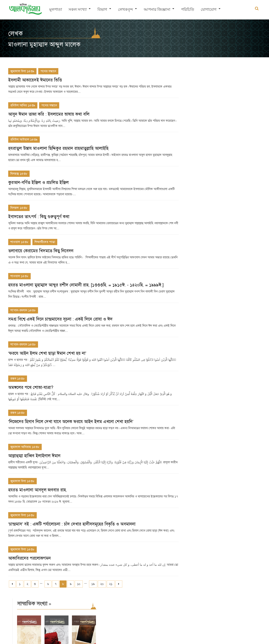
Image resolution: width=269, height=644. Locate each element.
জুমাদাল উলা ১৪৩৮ (22, 481)
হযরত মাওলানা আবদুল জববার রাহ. (38, 490)
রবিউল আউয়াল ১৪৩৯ (24, 139)
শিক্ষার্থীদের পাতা (45, 242)
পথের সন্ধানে (48, 71)
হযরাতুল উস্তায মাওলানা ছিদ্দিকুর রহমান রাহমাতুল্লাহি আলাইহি (58, 148)
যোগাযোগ (209, 10)
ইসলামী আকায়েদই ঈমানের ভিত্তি (35, 80)
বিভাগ (102, 10)
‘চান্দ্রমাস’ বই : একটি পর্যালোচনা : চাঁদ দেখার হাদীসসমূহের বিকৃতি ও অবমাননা (72, 524)
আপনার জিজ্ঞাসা (157, 10)
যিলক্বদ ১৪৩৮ (19, 208)
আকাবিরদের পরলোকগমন (29, 558)
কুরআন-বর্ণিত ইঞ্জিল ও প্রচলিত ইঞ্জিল (38, 183)
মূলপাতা (56, 10)
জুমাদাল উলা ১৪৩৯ (22, 71)
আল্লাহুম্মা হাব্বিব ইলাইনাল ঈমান (34, 456)
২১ (111, 584)
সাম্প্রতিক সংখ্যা (203, 73)
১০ (79, 584)
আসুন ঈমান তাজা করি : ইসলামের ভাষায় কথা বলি (49, 114)
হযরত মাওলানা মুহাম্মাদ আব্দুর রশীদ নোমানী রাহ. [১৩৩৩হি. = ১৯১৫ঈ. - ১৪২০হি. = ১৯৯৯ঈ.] (86, 285)
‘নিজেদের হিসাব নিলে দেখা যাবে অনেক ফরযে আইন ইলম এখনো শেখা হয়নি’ (71, 422)
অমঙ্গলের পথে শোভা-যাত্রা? (31, 388)
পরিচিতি (188, 10)
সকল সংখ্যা (78, 10)
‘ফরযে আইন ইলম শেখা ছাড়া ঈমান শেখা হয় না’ (47, 353)
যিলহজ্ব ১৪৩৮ (19, 174)
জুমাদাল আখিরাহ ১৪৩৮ (25, 447)
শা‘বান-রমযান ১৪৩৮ (23, 310)
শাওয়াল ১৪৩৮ (19, 242)
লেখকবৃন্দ (125, 10)
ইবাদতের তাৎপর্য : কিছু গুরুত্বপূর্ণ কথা (39, 217)
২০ (102, 584)
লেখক (15, 34)
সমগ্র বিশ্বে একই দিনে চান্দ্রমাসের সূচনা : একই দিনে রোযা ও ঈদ (60, 319)
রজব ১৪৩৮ (18, 379)
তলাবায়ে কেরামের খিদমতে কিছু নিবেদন (41, 251)
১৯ (93, 584)
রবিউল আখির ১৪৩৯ (23, 105)
